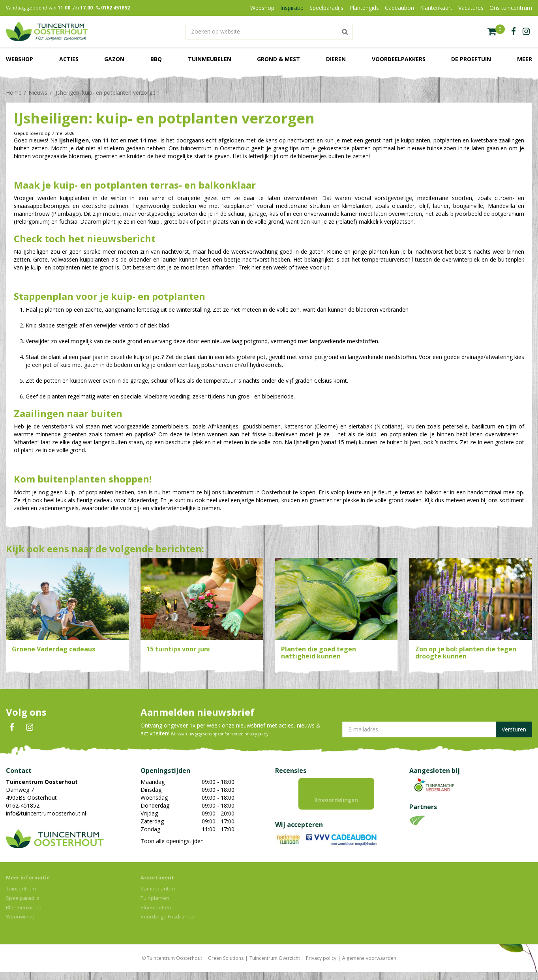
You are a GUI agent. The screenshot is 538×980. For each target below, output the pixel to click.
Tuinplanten (155, 906)
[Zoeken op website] (269, 32)
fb (514, 32)
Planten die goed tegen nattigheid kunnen (319, 653)
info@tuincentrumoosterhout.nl (46, 813)
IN (30, 728)
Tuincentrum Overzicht (275, 966)
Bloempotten (156, 915)
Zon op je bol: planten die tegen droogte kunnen (466, 653)
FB (12, 728)
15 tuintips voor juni (178, 649)
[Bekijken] (496, 32)
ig (526, 32)
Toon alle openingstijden (172, 841)
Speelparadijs (23, 906)
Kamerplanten (158, 896)
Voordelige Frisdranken (169, 924)
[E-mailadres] (437, 729)
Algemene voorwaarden (369, 966)
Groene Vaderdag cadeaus (53, 649)
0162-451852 (23, 805)
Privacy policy (321, 966)
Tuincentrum (21, 896)
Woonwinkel (21, 924)
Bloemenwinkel (24, 915)
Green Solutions (226, 966)
